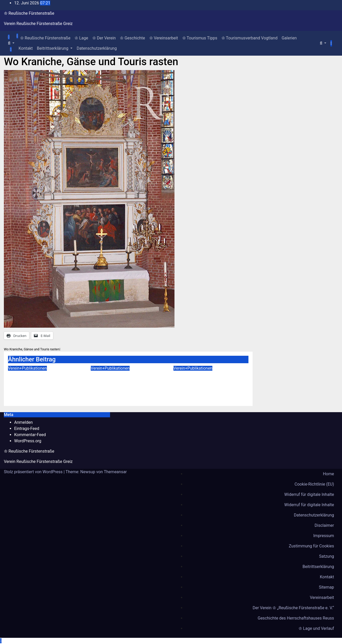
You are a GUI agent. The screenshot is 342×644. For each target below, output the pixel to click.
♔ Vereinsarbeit (164, 38)
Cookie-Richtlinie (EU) (314, 484)
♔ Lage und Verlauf (316, 628)
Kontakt (26, 48)
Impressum (324, 536)
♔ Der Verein (104, 38)
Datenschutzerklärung (97, 48)
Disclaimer (324, 525)
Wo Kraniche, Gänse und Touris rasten (91, 62)
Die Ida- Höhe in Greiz (121, 375)
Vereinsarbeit (322, 598)
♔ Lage (81, 38)
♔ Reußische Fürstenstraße (29, 13)
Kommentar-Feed (30, 435)
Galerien (289, 38)
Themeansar (115, 472)
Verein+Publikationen (27, 368)
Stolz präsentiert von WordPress (34, 472)
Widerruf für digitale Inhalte (309, 494)
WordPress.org (28, 441)
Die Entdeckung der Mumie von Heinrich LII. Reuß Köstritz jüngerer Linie (211, 383)
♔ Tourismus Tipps (200, 38)
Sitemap (326, 587)
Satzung (327, 556)
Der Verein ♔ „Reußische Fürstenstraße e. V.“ (293, 608)
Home (328, 474)
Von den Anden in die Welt (44, 375)
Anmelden (23, 422)
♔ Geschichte (132, 38)
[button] (11, 43)
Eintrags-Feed (27, 429)
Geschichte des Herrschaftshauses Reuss (296, 618)
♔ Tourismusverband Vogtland (249, 38)
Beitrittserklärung (55, 48)
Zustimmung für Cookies (312, 546)
